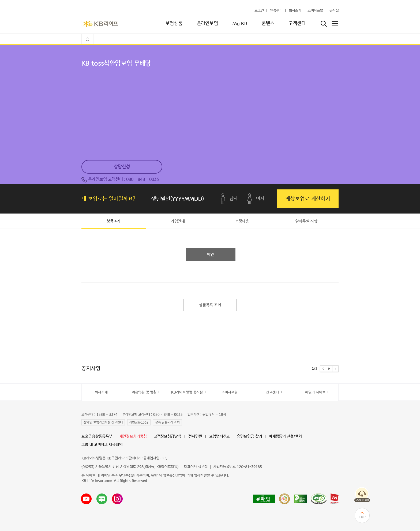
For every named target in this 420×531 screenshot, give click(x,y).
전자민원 (195, 437)
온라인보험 (207, 24)
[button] (323, 369)
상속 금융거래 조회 (167, 422)
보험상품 (174, 24)
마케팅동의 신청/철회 (285, 437)
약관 (211, 255)
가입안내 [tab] (178, 221)
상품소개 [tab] (114, 221)
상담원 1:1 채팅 (362, 495)
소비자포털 (315, 11)
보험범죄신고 (220, 437)
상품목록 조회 (210, 305)
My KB (240, 24)
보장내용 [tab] (242, 221)
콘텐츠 (268, 24)
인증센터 (276, 11)
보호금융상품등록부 (97, 437)
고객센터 (297, 24)
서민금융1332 (139, 422)
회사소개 (295, 11)
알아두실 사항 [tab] (306, 221)
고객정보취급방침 (168, 437)
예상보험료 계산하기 (308, 199)
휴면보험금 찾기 (249, 437)
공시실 (334, 11)
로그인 (259, 11)
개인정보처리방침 (133, 437)
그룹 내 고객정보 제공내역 (102, 445)
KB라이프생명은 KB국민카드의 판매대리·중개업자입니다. (124, 458)
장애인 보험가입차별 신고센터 (103, 422)
